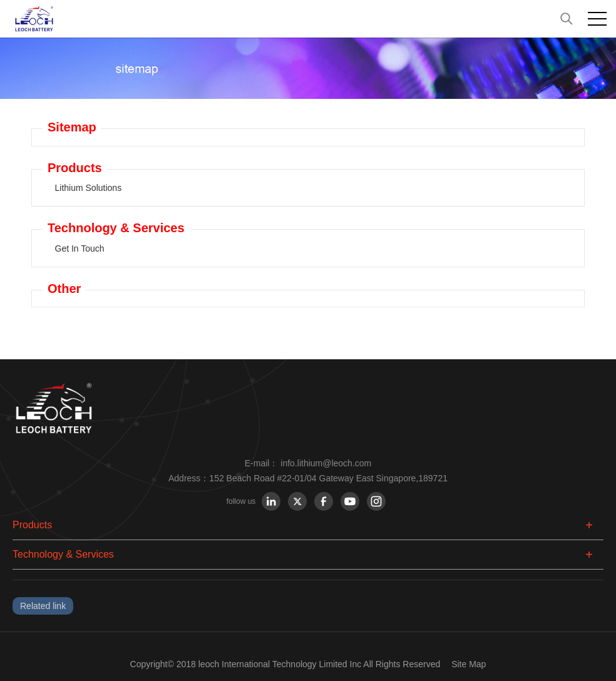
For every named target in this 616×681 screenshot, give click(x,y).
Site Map (469, 664)
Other (64, 289)
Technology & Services (116, 228)
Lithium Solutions (89, 188)
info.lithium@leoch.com (326, 463)
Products (75, 168)
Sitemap (72, 127)
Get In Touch (80, 248)
